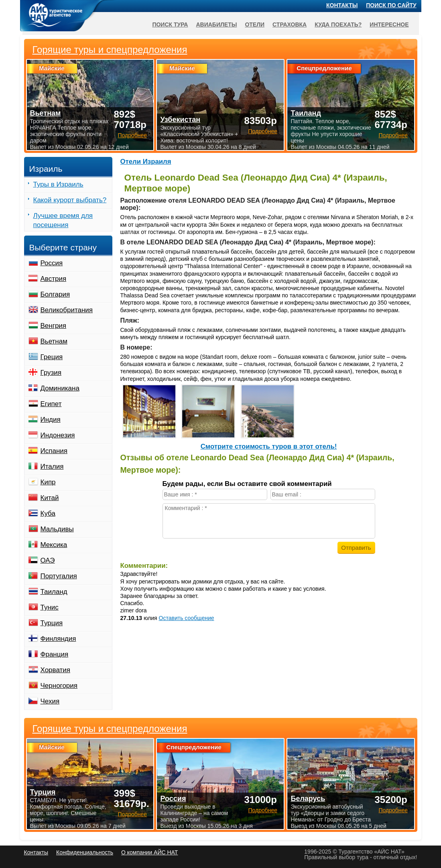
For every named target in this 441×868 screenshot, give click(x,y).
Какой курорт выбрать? (70, 200)
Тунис (50, 607)
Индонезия (58, 435)
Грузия (51, 373)
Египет (51, 404)
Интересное (389, 24)
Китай (50, 498)
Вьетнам (54, 341)
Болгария (55, 294)
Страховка (290, 24)
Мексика (54, 545)
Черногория (59, 686)
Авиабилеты (216, 24)
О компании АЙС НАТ (149, 852)
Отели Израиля (146, 162)
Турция (52, 623)
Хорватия (55, 670)
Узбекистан (180, 120)
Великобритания (67, 310)
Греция (52, 357)
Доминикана (60, 388)
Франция (55, 654)
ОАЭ (48, 560)
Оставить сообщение (187, 618)
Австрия (54, 279)
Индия (51, 420)
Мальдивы (57, 529)
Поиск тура (170, 24)
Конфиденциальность (85, 852)
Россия (52, 263)
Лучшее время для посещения (63, 220)
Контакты (342, 5)
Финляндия (58, 639)
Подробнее (132, 814)
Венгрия (54, 326)
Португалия (59, 576)
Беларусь (308, 799)
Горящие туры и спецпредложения (110, 729)
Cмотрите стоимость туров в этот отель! (269, 446)
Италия (52, 467)
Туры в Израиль (58, 184)
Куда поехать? (338, 24)
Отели (255, 24)
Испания (54, 451)
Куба (48, 513)
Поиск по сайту (391, 5)
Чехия (50, 701)
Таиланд (54, 592)
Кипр (48, 482)
